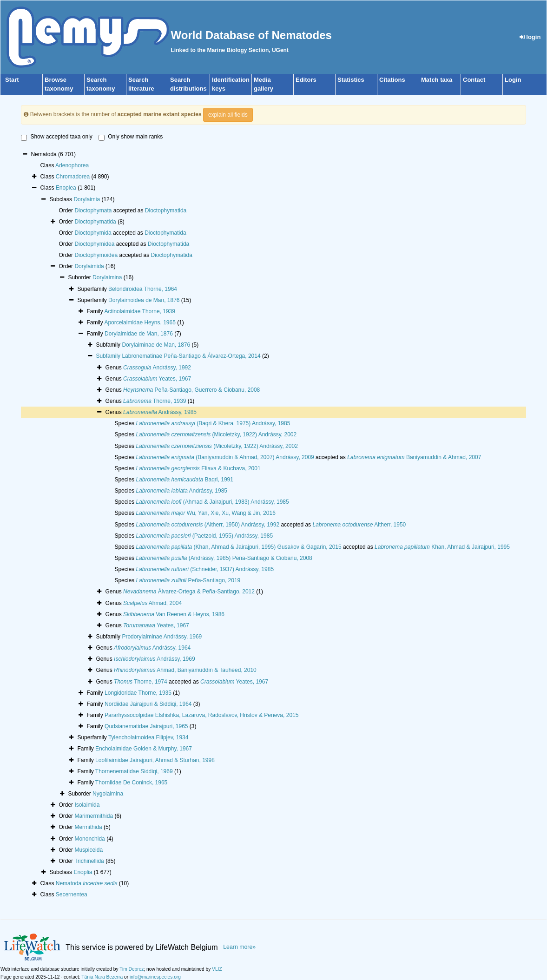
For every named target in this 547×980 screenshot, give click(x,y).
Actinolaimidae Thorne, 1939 (140, 311)
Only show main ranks (131, 137)
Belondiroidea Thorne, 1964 (143, 289)
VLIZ (217, 969)
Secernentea (72, 894)
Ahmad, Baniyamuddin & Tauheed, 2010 (185, 670)
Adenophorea (72, 165)
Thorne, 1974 (141, 682)
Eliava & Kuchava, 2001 (198, 468)
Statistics (351, 80)
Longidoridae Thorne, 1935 (138, 693)
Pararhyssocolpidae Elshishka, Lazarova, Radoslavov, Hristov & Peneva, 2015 (201, 715)
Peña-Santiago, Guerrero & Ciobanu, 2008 (191, 390)
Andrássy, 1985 (160, 412)
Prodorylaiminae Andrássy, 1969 (162, 637)
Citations (392, 80)
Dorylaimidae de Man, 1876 (139, 334)
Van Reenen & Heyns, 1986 (174, 614)
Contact (474, 80)
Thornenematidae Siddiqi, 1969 (134, 771)
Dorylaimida (89, 266)
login (530, 37)
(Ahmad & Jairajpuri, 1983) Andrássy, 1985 (212, 502)
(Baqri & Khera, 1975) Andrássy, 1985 (213, 423)
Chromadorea (73, 177)
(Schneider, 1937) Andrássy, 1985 (205, 569)
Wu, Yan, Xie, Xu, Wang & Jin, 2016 (205, 513)
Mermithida (88, 827)
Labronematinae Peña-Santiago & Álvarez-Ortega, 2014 (191, 356)
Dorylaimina (107, 277)
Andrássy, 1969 (155, 659)
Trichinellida (89, 861)
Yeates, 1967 (157, 379)
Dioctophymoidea (96, 255)
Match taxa (437, 80)
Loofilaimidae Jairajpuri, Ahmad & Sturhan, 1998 (155, 760)
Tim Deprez (132, 969)
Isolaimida (87, 805)
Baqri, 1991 (184, 480)
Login (513, 80)
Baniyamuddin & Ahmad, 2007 (414, 457)
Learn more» (239, 947)
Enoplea (66, 188)
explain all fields (228, 115)
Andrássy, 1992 (157, 368)
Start (12, 80)
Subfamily (109, 356)
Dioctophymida (93, 233)
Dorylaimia (87, 199)
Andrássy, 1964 (152, 648)
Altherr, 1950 (359, 525)
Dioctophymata (93, 210)
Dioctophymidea (94, 244)
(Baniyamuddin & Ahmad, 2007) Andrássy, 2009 (225, 457)
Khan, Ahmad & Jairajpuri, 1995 (442, 547)
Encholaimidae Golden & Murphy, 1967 (144, 749)
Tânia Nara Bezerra (102, 977)
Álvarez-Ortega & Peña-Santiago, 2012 (189, 592)
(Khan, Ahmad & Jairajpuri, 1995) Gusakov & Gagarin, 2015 (238, 547)
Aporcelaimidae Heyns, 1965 (140, 322)
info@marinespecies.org (155, 977)
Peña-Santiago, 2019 (188, 580)
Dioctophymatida (166, 210)
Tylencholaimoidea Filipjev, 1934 (148, 737)
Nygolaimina (108, 794)
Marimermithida (94, 816)
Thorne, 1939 (155, 401)
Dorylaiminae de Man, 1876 (156, 345)
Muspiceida (89, 850)
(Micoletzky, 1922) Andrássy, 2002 (216, 434)
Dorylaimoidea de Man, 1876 (144, 300)
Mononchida (89, 839)
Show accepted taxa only (56, 137)
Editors (306, 80)
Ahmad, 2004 (152, 603)
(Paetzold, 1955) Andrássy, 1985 (204, 536)
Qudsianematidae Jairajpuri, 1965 (146, 726)
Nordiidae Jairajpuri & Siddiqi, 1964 (148, 704)
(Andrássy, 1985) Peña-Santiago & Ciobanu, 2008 (224, 558)
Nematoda (87, 883)
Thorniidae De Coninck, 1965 (131, 783)
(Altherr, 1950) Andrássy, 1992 (208, 525)
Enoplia (83, 872)
